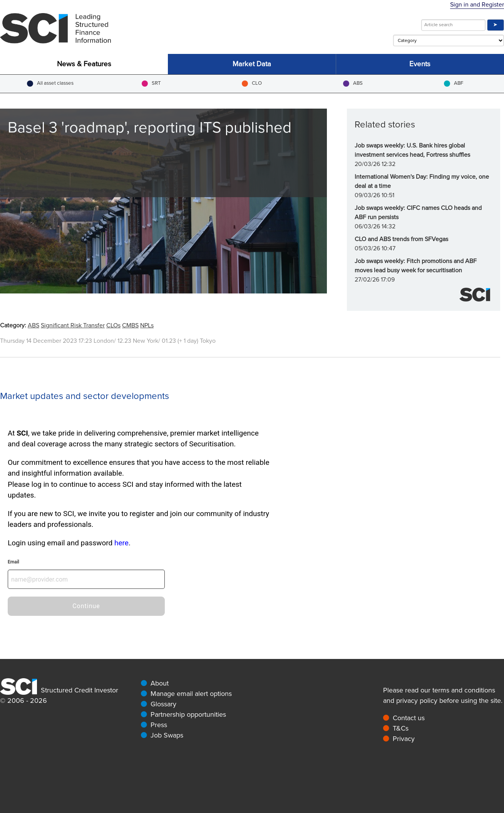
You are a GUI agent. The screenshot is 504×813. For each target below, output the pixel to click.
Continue (86, 606)
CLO (252, 83)
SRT (151, 83)
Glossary (163, 704)
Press (159, 725)
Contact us (409, 718)
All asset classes (50, 83)
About (160, 683)
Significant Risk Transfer (73, 325)
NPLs (147, 325)
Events (420, 64)
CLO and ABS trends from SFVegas (401, 239)
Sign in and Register (477, 5)
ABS (353, 83)
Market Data (252, 64)
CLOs (113, 325)
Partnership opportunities (188, 714)
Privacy (404, 739)
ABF (454, 83)
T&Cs (401, 728)
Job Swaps (167, 735)
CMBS (130, 325)
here (121, 543)
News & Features (84, 64)
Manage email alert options (191, 694)
